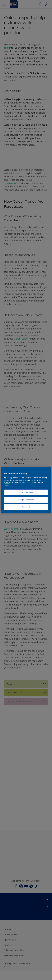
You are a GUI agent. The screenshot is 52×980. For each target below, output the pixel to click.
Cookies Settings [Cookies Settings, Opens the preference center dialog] (26, 492)
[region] (26, 490)
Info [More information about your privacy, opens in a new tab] (7, 485)
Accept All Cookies (26, 500)
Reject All (26, 507)
